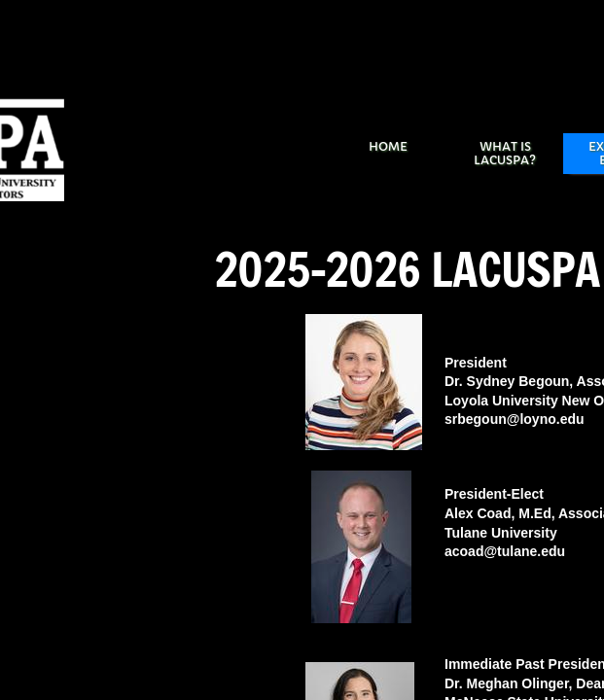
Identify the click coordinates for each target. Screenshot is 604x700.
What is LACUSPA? (505, 153)
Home (388, 146)
